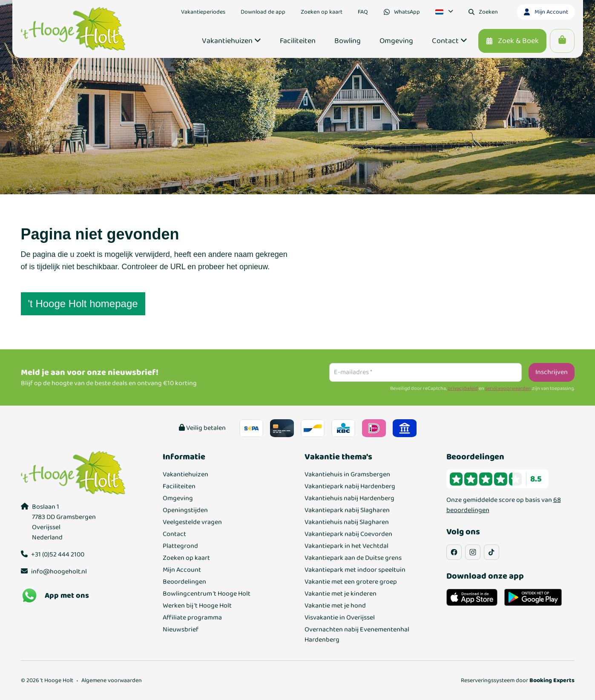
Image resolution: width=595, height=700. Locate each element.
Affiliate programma (192, 618)
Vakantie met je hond (335, 606)
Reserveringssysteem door (518, 680)
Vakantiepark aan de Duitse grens (353, 558)
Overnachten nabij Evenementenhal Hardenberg (357, 635)
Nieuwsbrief (181, 630)
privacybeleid (463, 389)
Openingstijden (185, 510)
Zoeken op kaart (186, 558)
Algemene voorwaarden (112, 680)
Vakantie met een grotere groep (351, 582)
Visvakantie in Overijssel (340, 618)
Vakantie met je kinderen (341, 594)
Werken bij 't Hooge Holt (197, 606)
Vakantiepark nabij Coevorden (348, 534)
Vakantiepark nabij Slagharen (347, 510)
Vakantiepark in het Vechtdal (346, 546)
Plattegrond (180, 546)
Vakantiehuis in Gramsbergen (347, 475)
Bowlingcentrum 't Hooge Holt (207, 594)
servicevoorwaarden (508, 389)
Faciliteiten (179, 487)
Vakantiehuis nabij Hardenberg (349, 498)
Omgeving (178, 498)
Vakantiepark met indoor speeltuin (355, 570)
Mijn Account (182, 570)
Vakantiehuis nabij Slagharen (347, 522)
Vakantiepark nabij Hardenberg (350, 487)
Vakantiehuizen (185, 475)
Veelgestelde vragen (192, 522)
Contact (174, 534)
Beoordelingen (184, 582)
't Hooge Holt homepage (83, 304)
